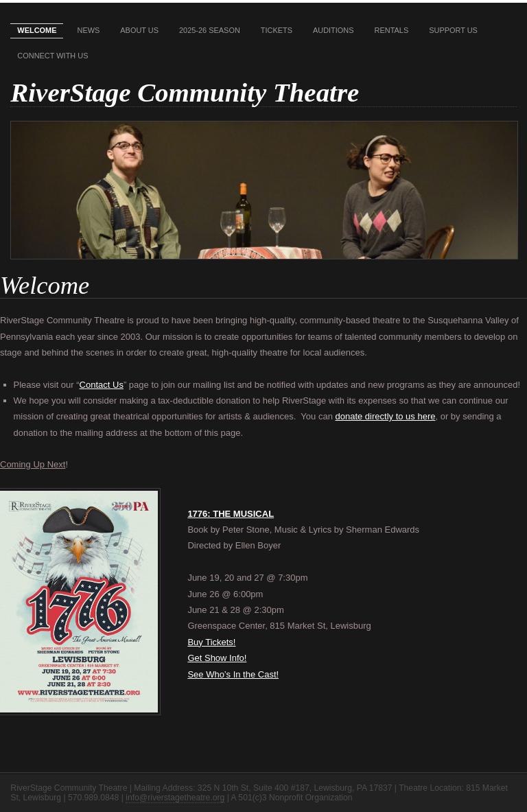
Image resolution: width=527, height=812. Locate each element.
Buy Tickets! (211, 642)
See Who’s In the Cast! (233, 674)
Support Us (453, 30)
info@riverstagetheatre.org (175, 798)
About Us (139, 30)
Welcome (37, 30)
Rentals (392, 30)
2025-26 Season (210, 30)
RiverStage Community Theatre (185, 92)
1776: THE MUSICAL (231, 514)
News (88, 30)
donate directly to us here (385, 416)
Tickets (277, 30)
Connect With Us (52, 56)
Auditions (333, 30)
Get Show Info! (217, 658)
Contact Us (102, 385)
